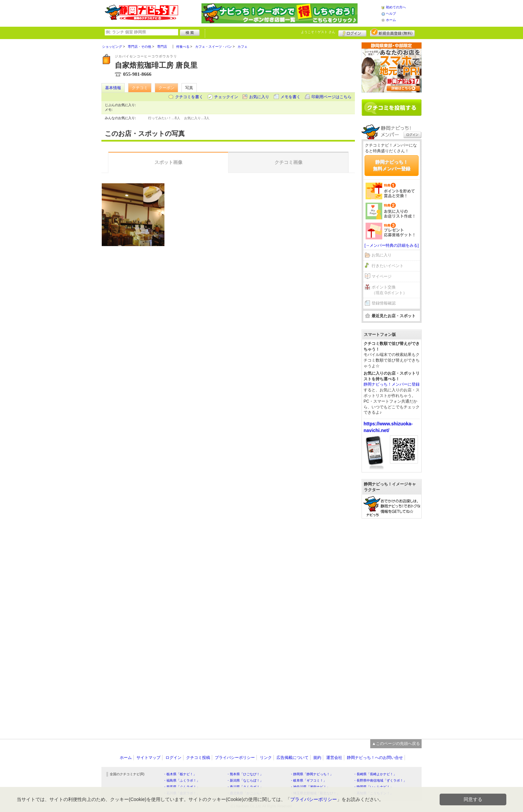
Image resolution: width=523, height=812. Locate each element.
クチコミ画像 (289, 162)
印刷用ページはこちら (332, 97)
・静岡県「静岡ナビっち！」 (312, 774)
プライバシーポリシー (235, 758)
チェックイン (226, 97)
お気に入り (259, 97)
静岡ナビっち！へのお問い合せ (375, 758)
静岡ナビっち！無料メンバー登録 (392, 165)
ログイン (352, 32)
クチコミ (140, 88)
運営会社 (334, 758)
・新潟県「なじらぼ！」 (245, 780)
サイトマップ (148, 758)
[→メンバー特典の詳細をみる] (392, 245)
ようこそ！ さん (318, 32)
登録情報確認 (384, 303)
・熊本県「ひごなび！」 (245, 774)
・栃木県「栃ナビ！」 (180, 774)
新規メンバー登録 (392, 32)
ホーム (391, 20)
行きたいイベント (388, 266)
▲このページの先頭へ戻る (396, 744)
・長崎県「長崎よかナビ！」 (375, 774)
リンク (266, 758)
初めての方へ (396, 7)
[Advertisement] (392, 625)
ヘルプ (391, 14)
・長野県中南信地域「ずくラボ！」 (380, 780)
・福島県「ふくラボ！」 (181, 780)
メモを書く (291, 97)
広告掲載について (293, 758)
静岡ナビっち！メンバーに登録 (392, 384)
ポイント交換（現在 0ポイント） (389, 290)
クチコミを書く (189, 97)
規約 (317, 758)
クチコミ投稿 (198, 758)
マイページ (382, 276)
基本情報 (113, 88)
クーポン (166, 88)
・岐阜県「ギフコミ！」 (308, 780)
